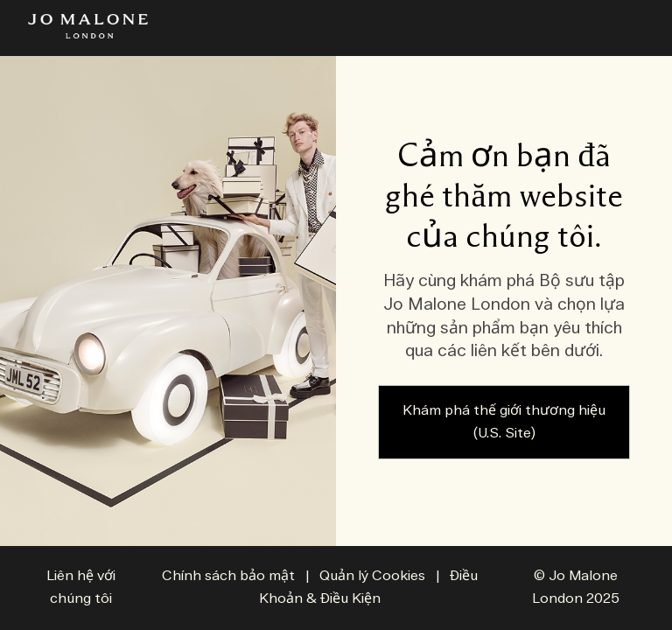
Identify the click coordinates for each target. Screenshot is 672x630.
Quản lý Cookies (374, 576)
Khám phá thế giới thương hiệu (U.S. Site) (504, 422)
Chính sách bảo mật (228, 576)
